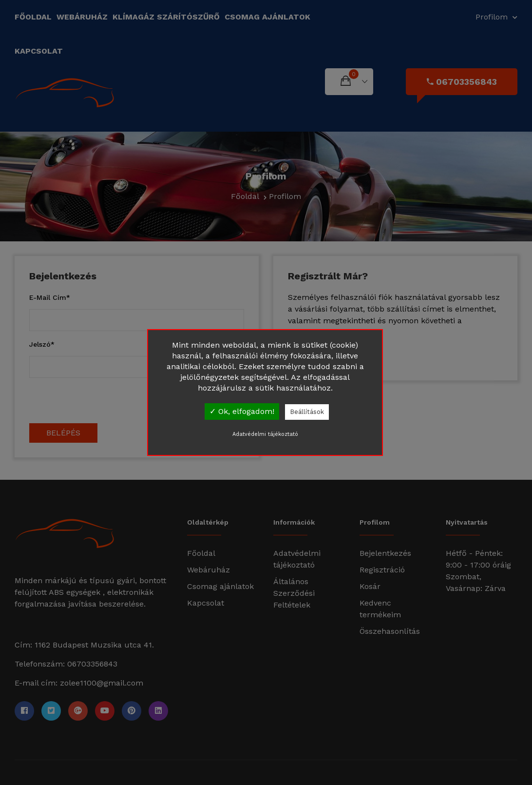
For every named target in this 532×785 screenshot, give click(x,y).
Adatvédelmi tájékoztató (265, 434)
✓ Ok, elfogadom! (242, 411)
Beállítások (307, 412)
